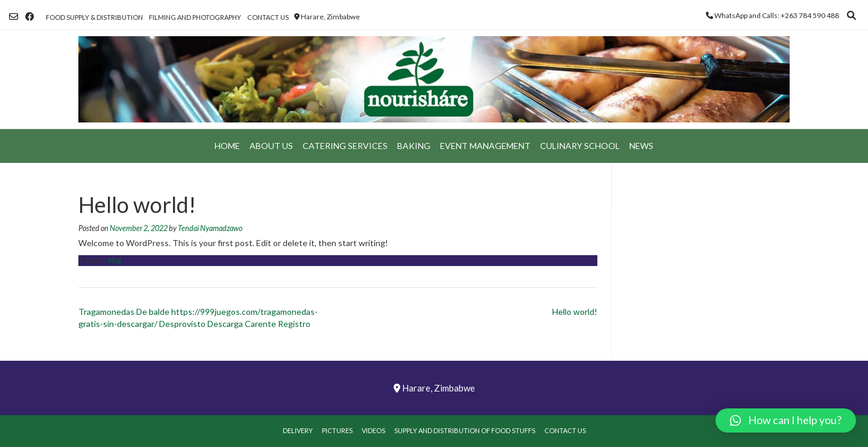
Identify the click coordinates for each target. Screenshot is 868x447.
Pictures (337, 430)
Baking (414, 146)
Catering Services (345, 146)
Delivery (298, 430)
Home (227, 146)
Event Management (485, 146)
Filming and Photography (195, 17)
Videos (373, 430)
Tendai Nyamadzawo (210, 228)
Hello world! (575, 312)
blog (115, 260)
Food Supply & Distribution (94, 17)
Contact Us (268, 17)
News (641, 146)
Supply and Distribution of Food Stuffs (465, 430)
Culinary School (580, 146)
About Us (271, 146)
